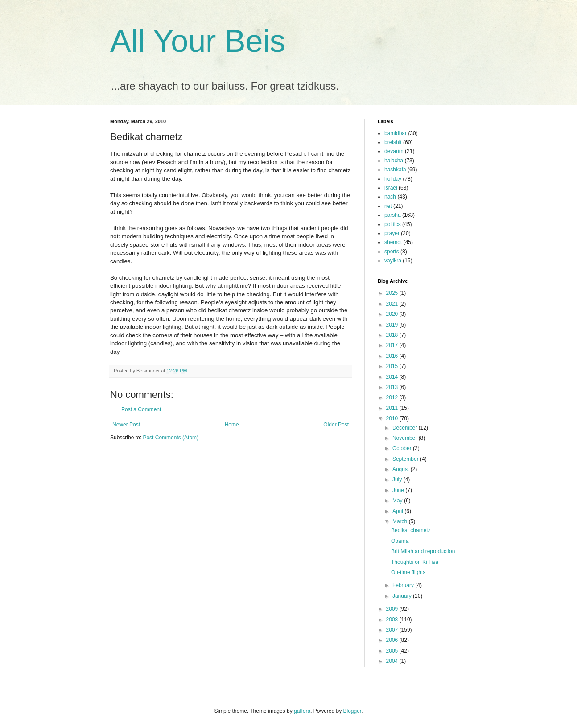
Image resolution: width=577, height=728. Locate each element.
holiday (393, 179)
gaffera (302, 711)
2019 (393, 325)
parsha (393, 215)
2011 (393, 408)
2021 (393, 304)
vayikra (393, 261)
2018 (393, 335)
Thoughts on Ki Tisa (415, 562)
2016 (393, 356)
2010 (393, 418)
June (399, 490)
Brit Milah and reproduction (423, 551)
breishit (393, 142)
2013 (393, 387)
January (403, 596)
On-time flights (408, 572)
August (402, 469)
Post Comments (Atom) (171, 438)
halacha (394, 161)
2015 (393, 366)
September (406, 459)
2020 (393, 314)
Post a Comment (141, 409)
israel (391, 188)
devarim (394, 151)
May (398, 500)
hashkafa (395, 170)
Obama (400, 541)
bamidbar (396, 133)
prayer (392, 233)
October (403, 448)
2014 (393, 377)
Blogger (352, 711)
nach (390, 197)
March (401, 521)
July (398, 480)
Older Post (336, 425)
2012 (393, 397)
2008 (393, 620)
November (406, 438)
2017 (393, 345)
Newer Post (126, 425)
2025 (393, 293)
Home (232, 425)
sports (392, 252)
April (398, 511)
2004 (393, 661)
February (404, 585)
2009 (393, 609)
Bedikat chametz (411, 530)
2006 (393, 640)
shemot (393, 242)
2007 (393, 630)
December (406, 428)
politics (393, 224)
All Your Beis (198, 41)
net (388, 206)
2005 (393, 651)
